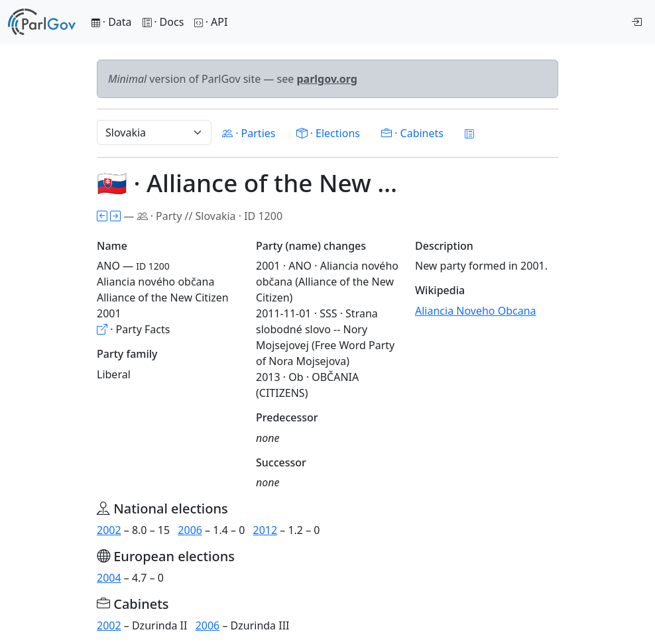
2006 (190, 530)
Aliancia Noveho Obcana (476, 311)
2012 (266, 530)
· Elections (328, 133)
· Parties (249, 133)
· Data (112, 22)
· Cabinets (412, 133)
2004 (109, 578)
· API (211, 22)
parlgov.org (327, 79)
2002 (109, 530)
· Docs (163, 22)
